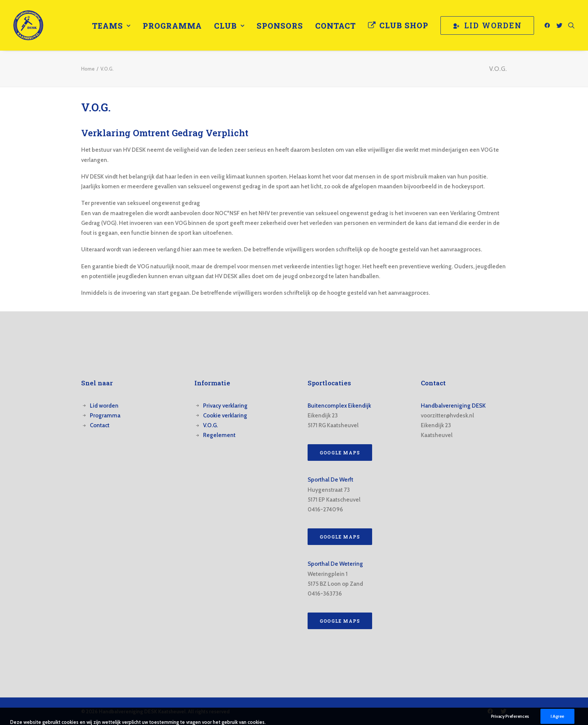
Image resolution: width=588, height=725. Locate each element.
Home (88, 69)
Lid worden (104, 406)
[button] (549, 25)
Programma (172, 26)
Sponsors (280, 26)
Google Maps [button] (340, 453)
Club (229, 26)
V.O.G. (210, 425)
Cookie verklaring (225, 416)
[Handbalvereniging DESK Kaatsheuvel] (28, 25)
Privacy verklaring (225, 406)
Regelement (219, 435)
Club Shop (404, 25)
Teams (111, 26)
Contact (336, 26)
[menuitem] (111, 26)
